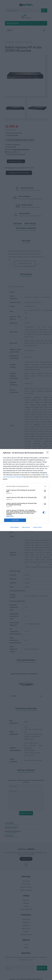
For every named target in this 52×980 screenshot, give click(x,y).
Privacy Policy (37, 527)
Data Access (26, 527)
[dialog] (26, 490)
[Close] (48, 453)
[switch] (44, 491)
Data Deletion (15, 527)
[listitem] (26, 486)
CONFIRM (15, 520)
